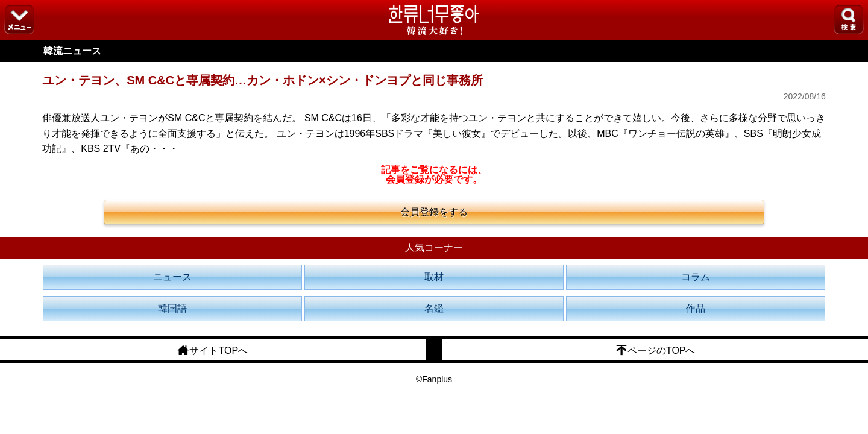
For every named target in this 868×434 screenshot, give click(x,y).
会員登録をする (434, 212)
